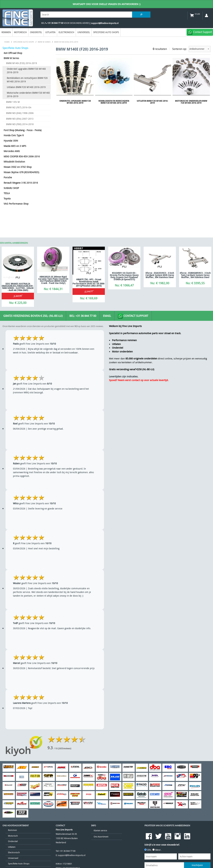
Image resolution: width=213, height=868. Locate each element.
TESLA (7, 193)
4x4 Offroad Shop (13, 53)
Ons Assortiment (101, 837)
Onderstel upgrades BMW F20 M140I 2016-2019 (26, 71)
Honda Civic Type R (14, 135)
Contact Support (133, 316)
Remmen (6, 32)
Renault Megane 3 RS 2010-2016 (21, 183)
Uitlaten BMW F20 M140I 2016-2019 (26, 87)
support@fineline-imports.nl (72, 855)
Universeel (84, 32)
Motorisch (20, 32)
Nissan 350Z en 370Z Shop (18, 167)
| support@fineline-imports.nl (104, 23)
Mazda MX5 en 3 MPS (15, 146)
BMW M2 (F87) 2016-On (19, 107)
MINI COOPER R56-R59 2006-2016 (22, 156)
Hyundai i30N (11, 141)
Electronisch (66, 32)
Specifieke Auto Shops (106, 32)
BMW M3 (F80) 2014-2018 (20, 124)
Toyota (7, 198)
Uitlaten (50, 32)
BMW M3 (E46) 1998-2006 (20, 113)
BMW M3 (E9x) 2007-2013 (20, 119)
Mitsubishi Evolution (14, 162)
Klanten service (100, 830)
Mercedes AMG (12, 151)
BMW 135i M (13, 102)
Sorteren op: (191, 49)
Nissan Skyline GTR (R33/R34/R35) (21, 172)
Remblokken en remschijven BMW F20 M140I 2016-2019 (27, 80)
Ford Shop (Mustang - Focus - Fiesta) (23, 130)
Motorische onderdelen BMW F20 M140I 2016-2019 (28, 95)
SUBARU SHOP (11, 188)
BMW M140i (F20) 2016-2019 (22, 63)
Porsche (8, 177)
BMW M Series (11, 58)
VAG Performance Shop (16, 204)
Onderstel (36, 32)
